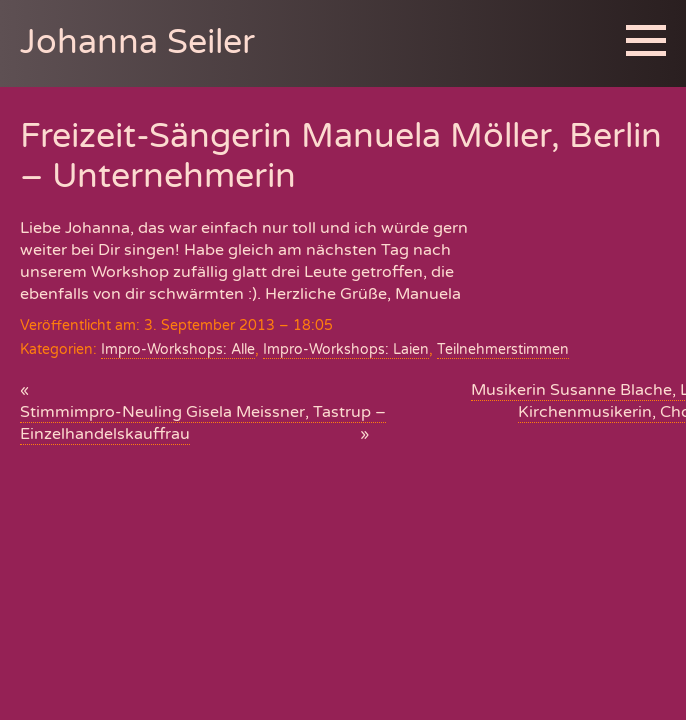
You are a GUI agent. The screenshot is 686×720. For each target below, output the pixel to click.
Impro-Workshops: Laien (346, 349)
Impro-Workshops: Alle (178, 349)
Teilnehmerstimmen (503, 349)
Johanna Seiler (137, 42)
